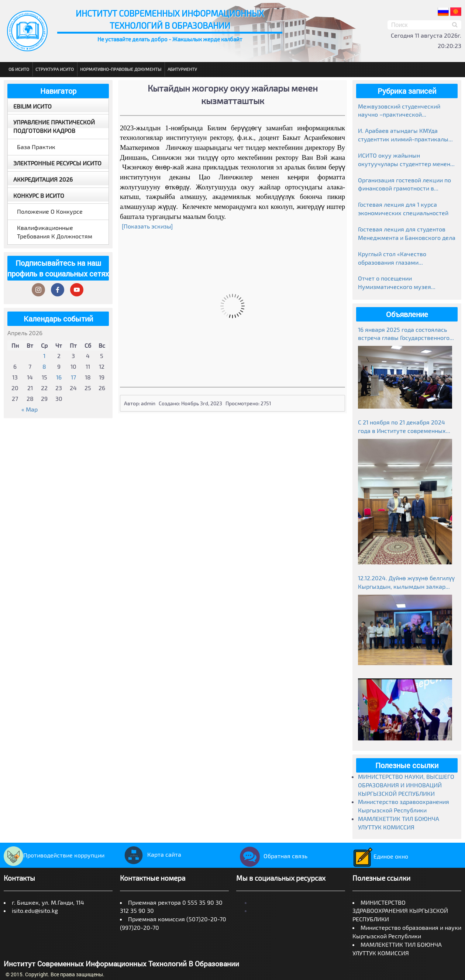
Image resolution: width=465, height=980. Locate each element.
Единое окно (380, 856)
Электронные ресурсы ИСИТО (57, 163)
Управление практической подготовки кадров (54, 126)
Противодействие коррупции (54, 855)
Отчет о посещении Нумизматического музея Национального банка (395, 283)
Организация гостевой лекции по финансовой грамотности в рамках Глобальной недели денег (404, 185)
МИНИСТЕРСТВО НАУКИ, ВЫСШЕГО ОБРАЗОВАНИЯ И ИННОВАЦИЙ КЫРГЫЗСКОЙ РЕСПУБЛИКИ (406, 785)
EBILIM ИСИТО (32, 106)
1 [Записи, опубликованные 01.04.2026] (44, 356)
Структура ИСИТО (55, 69)
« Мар (30, 409)
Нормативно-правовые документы (121, 69)
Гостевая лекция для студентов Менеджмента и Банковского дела (407, 233)
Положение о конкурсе (50, 211)
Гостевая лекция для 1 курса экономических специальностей (403, 209)
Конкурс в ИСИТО (39, 195)
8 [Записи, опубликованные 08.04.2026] (44, 366)
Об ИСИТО (19, 69)
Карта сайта (151, 854)
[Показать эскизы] (147, 226)
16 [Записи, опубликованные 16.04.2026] (59, 377)
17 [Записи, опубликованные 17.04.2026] (73, 377)
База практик (36, 147)
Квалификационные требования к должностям (55, 232)
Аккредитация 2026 (43, 179)
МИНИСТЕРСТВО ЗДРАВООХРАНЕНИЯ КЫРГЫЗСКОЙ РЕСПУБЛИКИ (400, 911)
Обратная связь (272, 856)
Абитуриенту (182, 69)
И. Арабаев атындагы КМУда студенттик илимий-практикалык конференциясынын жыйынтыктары (405, 135)
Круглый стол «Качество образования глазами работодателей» (392, 259)
